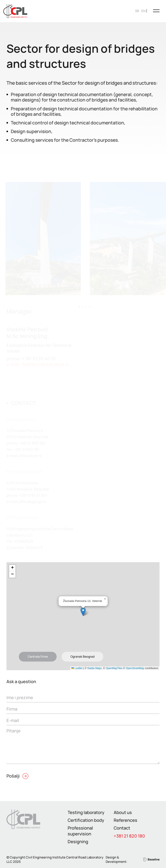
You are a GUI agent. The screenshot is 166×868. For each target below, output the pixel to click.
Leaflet (77, 668)
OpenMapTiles (114, 668)
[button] (83, 612)
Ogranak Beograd (82, 656)
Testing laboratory (86, 812)
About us (123, 812)
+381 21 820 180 (129, 836)
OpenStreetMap (135, 668)
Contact (122, 828)
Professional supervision (80, 831)
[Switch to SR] (137, 11)
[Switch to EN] (143, 11)
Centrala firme (38, 656)
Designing (78, 842)
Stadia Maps (95, 668)
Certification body (86, 820)
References (125, 820)
